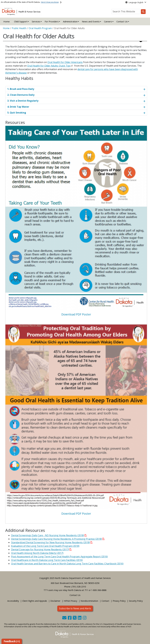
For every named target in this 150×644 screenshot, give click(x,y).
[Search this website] (143, 12)
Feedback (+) (12, 641)
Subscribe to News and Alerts (75, 608)
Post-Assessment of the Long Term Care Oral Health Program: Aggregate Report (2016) (59, 557)
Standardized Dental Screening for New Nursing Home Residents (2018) (52, 542)
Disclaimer (55, 601)
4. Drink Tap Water (18, 107)
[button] (65, 618)
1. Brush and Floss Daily (21, 89)
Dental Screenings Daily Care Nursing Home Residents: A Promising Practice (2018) (58, 539)
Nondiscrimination (89, 601)
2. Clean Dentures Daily (21, 95)
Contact (105, 601)
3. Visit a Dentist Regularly (23, 101)
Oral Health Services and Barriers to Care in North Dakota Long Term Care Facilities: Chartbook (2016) (67, 564)
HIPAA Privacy (70, 601)
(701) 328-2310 (79, 587)
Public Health (19, 28)
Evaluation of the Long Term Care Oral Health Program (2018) (45, 546)
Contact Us (75, 595)
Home (7, 21)
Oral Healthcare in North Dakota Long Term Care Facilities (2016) (47, 560)
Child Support (21, 21)
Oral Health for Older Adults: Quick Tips (49, 66)
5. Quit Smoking (17, 113)
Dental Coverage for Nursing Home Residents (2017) (41, 549)
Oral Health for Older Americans (65, 62)
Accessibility (13, 601)
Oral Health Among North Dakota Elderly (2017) (37, 553)
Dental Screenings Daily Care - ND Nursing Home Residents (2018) (49, 535)
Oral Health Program (40, 28)
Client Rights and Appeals (35, 601)
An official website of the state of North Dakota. (30, 2)
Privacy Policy (119, 601)
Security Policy (136, 601)
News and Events (91, 21)
